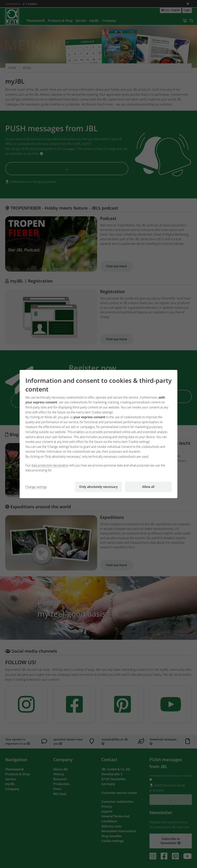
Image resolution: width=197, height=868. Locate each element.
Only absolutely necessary (98, 487)
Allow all (148, 487)
